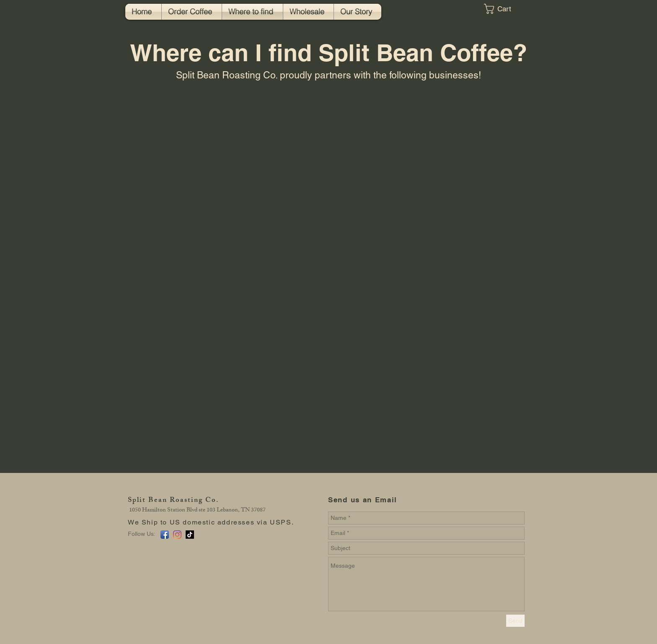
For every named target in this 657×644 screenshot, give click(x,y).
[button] (504, 9)
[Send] (515, 621)
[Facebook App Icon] (165, 535)
